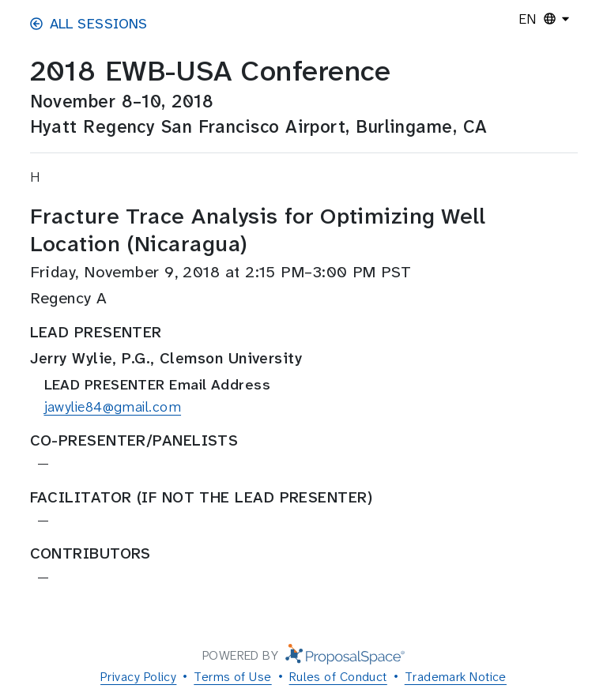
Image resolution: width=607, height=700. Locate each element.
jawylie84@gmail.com (113, 407)
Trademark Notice (456, 677)
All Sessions (89, 24)
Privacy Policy (138, 677)
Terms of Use (232, 677)
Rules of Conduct (338, 677)
